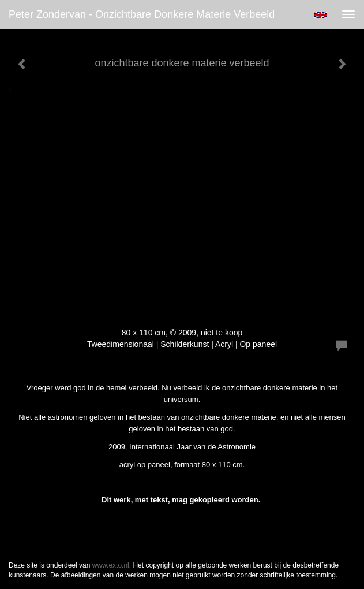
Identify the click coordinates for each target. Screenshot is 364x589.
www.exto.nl (111, 565)
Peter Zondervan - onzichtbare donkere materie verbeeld (142, 14)
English (320, 15)
